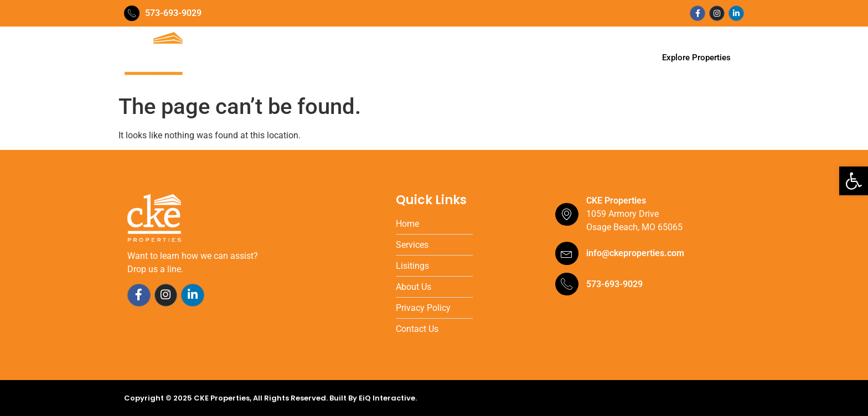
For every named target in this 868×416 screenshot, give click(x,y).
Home (286, 58)
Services (389, 58)
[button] (854, 181)
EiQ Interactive (387, 398)
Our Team (334, 58)
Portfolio (441, 58)
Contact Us (570, 58)
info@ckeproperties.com (635, 253)
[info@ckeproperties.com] (567, 253)
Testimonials (502, 58)
